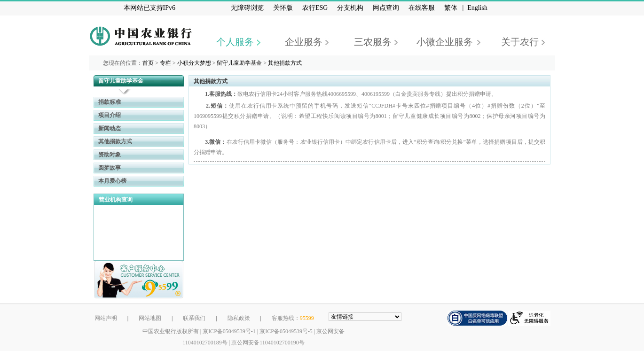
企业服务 (304, 42)
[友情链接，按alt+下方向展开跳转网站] (365, 317)
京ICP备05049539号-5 (286, 331)
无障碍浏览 (247, 8)
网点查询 (386, 8)
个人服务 (235, 42)
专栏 (165, 63)
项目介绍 (110, 115)
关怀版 (283, 8)
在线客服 (422, 8)
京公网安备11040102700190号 (268, 343)
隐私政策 (239, 318)
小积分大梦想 (194, 63)
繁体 (451, 8)
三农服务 (373, 42)
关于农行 (520, 42)
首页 (148, 63)
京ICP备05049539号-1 (229, 331)
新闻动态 (110, 128)
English (477, 8)
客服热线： (293, 318)
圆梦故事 (110, 168)
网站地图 (150, 318)
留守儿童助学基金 (239, 63)
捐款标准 (110, 102)
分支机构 (350, 8)
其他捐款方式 (285, 63)
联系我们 (194, 318)
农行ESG (315, 8)
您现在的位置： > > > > (202, 63)
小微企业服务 (445, 42)
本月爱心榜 (112, 181)
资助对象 (110, 155)
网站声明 (106, 318)
